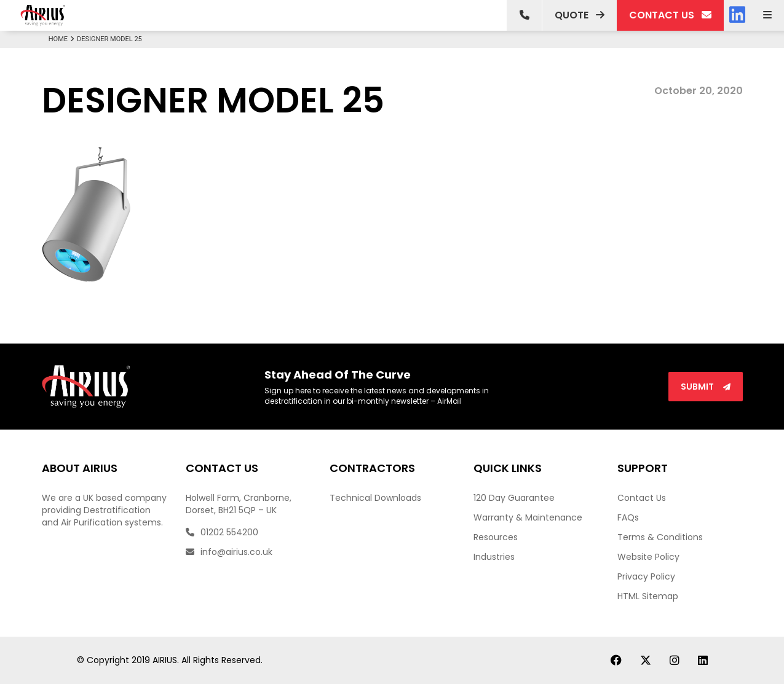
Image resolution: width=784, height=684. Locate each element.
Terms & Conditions (660, 537)
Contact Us (642, 498)
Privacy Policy (646, 576)
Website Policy (648, 557)
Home (63, 39)
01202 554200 (222, 532)
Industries (494, 557)
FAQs (628, 517)
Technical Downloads (375, 498)
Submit (706, 387)
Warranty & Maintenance (528, 517)
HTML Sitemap (648, 596)
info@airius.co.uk (229, 552)
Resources (496, 537)
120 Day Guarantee (514, 498)
